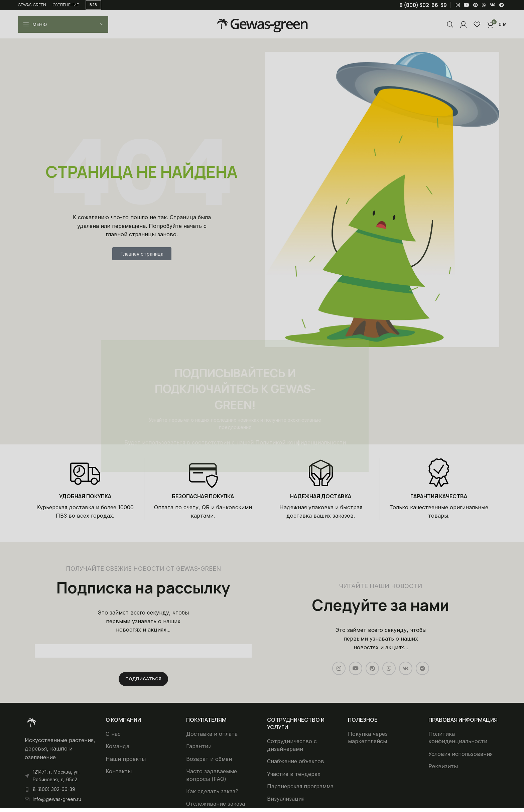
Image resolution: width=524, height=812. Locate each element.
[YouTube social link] (467, 5)
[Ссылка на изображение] (31, 722)
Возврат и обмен (209, 759)
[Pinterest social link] (476, 5)
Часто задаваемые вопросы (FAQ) (212, 775)
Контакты (119, 771)
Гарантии (199, 746)
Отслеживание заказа (216, 804)
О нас (113, 734)
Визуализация (286, 799)
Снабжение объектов (296, 761)
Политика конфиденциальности (458, 737)
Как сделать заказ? (212, 791)
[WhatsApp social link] (484, 5)
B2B (93, 5)
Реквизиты (443, 766)
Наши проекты (126, 759)
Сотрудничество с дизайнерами (292, 745)
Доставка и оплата (212, 734)
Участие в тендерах (294, 774)
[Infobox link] (85, 489)
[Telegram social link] (502, 5)
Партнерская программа (300, 786)
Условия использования (461, 754)
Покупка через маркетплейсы (368, 737)
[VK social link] (493, 5)
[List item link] (60, 789)
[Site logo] (262, 24)
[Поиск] (450, 24)
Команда (117, 746)
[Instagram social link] (458, 5)
